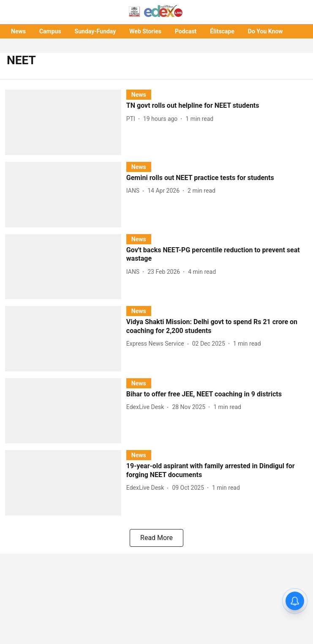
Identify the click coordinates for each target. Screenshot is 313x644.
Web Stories (145, 31)
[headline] (217, 106)
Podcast (186, 31)
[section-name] (139, 94)
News (18, 31)
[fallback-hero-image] (66, 122)
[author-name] (132, 119)
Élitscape (222, 31)
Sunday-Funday (95, 31)
